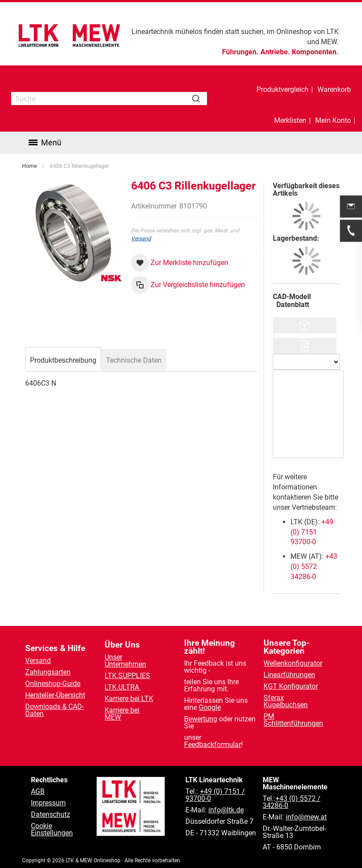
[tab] (63, 297)
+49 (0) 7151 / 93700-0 (215, 795)
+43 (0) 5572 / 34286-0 (292, 802)
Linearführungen (289, 675)
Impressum (48, 803)
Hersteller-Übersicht (55, 695)
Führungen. (240, 52)
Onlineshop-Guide (53, 684)
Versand (141, 177)
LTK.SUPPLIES (127, 676)
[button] (180, 201)
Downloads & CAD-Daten (55, 710)
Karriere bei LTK (129, 699)
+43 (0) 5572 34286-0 (314, 505)
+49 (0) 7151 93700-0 (312, 470)
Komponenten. (315, 52)
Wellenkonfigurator (293, 663)
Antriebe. (275, 52)
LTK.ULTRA (123, 687)
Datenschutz (51, 814)
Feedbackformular (213, 745)
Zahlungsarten (48, 672)
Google (210, 707)
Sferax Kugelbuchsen (286, 701)
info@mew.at (306, 817)
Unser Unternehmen (125, 661)
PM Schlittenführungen (293, 720)
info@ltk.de (226, 810)
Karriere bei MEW (122, 714)
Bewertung (201, 719)
